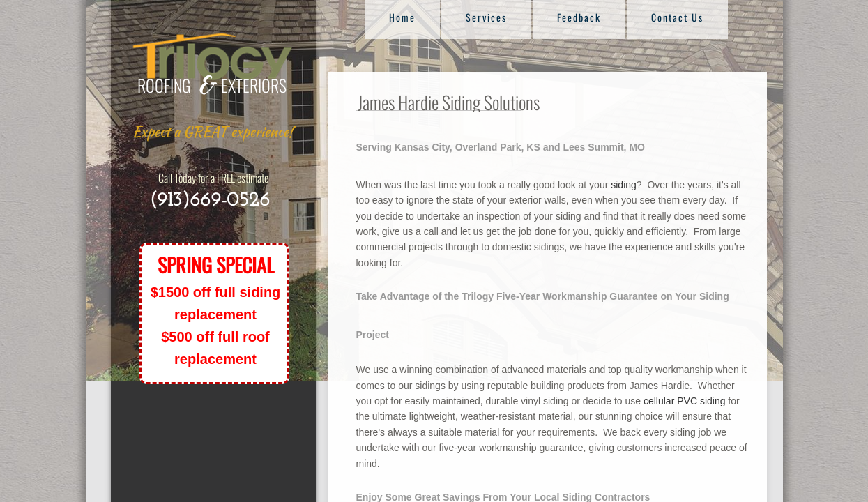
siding (624, 185)
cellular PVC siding (685, 401)
